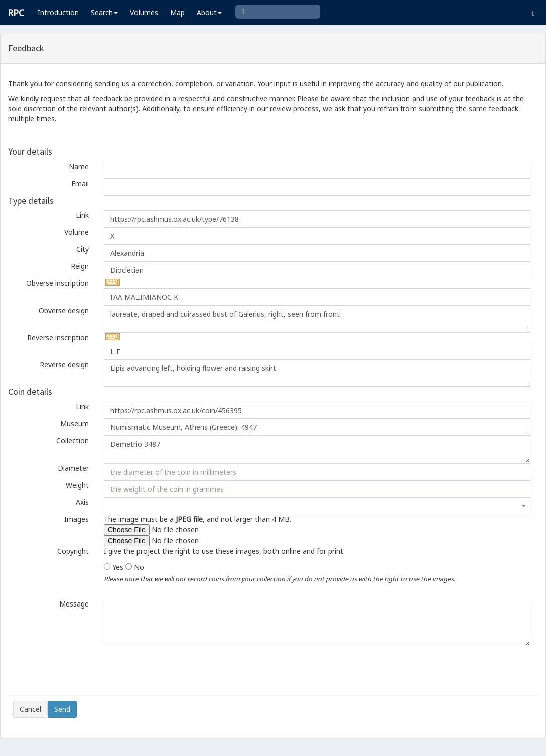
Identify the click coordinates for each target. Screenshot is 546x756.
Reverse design (64, 364)
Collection (73, 441)
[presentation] (89, 671)
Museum (75, 424)
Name (79, 166)
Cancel (30, 709)
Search (104, 12)
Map (177, 12)
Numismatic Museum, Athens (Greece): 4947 (317, 427)
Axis (82, 502)
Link (82, 215)
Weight (77, 485)
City (83, 249)
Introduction (58, 12)
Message (74, 604)
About (209, 12)
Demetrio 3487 (317, 449)
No (139, 567)
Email (80, 183)
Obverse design (64, 310)
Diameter (73, 468)
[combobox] (317, 506)
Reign (80, 266)
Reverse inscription (58, 337)
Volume (77, 232)
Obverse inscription (57, 283)
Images (77, 519)
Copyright (73, 551)
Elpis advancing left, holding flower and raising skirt (317, 373)
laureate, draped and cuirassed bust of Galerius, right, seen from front (317, 319)
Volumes (144, 12)
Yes (118, 567)
